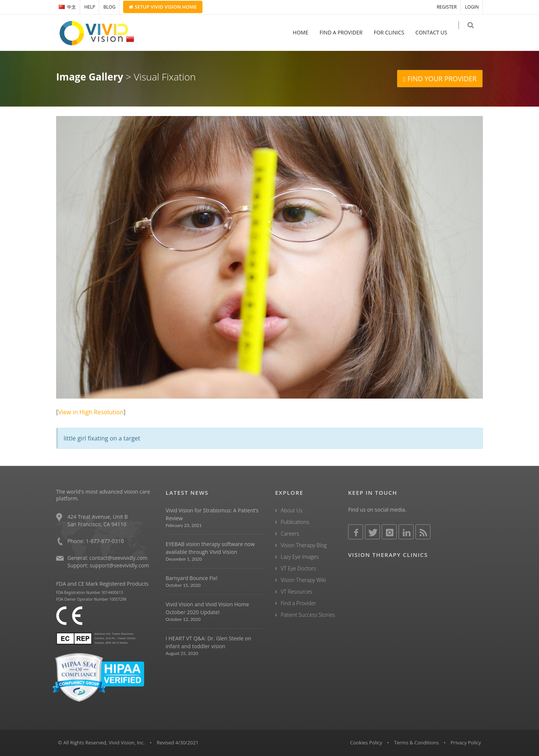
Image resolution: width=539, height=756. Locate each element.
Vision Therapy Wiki (303, 580)
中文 (67, 7)
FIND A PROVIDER (346, 32)
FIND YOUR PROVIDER (440, 79)
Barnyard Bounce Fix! (192, 578)
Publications (295, 522)
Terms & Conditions (416, 743)
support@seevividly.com (119, 565)
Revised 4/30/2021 (178, 743)
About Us (292, 510)
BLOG (109, 7)
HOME (305, 32)
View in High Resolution (91, 412)
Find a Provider (298, 603)
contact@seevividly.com (118, 558)
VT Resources (296, 592)
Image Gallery (90, 77)
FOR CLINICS (394, 32)
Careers (290, 534)
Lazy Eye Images (300, 557)
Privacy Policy (466, 743)
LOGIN (472, 7)
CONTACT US (436, 32)
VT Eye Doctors (298, 568)
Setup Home (163, 7)
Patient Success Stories (308, 615)
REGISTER (447, 7)
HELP (90, 7)
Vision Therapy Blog (304, 545)
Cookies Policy (366, 743)
